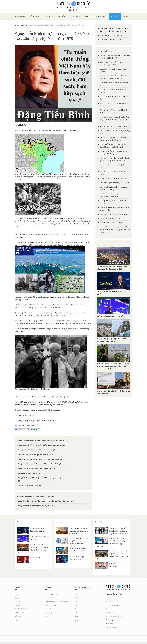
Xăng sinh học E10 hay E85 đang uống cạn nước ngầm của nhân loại (79, 531)
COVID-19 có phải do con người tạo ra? (114, 178)
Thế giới (61, 16)
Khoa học (59, 522)
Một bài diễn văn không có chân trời (110, 316)
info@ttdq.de (110, 613)
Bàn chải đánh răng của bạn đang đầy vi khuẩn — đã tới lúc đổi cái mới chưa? (79, 541)
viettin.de (73, 10)
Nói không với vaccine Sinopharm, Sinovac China (36, 455)
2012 (77, 594)
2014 (77, 602)
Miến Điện (48, 609)
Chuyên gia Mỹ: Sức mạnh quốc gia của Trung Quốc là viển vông (42, 445)
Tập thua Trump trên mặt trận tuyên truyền (114, 214)
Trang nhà (20, 16)
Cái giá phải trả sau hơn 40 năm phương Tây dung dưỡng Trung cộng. (43, 464)
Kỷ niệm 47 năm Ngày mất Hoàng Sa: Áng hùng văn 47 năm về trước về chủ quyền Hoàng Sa (114, 120)
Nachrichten (99, 522)
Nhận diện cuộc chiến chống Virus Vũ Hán (114, 183)
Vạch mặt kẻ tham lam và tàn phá (111, 223)
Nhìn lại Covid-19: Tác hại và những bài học (115, 126)
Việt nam (49, 16)
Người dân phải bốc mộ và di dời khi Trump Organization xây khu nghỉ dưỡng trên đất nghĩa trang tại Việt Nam (113, 366)
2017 (77, 613)
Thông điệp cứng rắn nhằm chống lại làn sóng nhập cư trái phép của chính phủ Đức (118, 531)
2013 (77, 598)
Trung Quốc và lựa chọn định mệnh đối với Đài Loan (37, 469)
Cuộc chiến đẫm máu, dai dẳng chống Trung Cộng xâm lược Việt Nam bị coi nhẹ (47, 501)
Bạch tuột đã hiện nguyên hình (29, 473)
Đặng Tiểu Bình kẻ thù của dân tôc (112, 40)
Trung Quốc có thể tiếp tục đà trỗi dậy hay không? (37, 450)
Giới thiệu (110, 624)
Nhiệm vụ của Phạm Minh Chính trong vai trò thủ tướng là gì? (41, 459)
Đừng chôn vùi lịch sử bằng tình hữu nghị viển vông (37, 506)
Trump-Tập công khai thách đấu (111, 218)
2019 (77, 620)
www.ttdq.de (110, 602)
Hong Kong (48, 613)
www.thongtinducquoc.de (114, 605)
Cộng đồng (35, 16)
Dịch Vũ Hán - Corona (52, 605)
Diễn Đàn (115, 16)
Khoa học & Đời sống (79, 16)
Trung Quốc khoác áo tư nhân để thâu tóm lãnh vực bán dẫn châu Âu (43, 441)
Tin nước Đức (100, 16)
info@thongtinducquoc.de (114, 616)
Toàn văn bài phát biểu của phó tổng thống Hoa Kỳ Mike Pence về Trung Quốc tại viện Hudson (115, 229)
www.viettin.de (111, 598)
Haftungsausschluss (112, 627)
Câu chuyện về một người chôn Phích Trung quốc (36, 496)
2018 (77, 616)
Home (17, 25)
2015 (77, 605)
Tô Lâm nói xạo (36, 557)
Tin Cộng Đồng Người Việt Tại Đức (57, 602)
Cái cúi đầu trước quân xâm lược (30, 486)
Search (129, 16)
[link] (20, 125)
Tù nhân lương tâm (51, 594)
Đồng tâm (48, 598)
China (47, 616)
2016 (77, 609)
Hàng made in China (107, 51)
